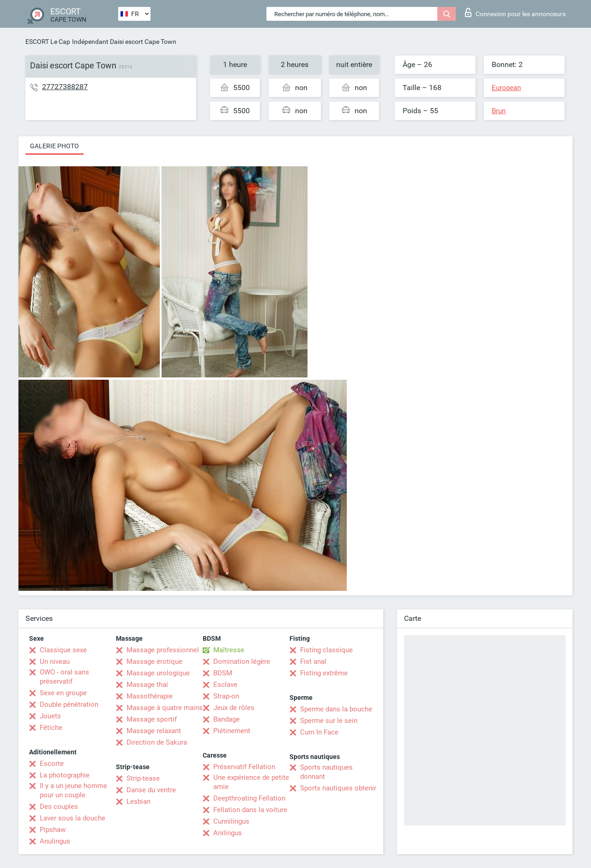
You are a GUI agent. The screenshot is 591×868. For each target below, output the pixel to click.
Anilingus (228, 833)
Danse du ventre (151, 790)
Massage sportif (152, 719)
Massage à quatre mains (165, 708)
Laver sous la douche (72, 818)
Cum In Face (319, 732)
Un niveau (55, 662)
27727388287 (65, 87)
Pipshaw (53, 830)
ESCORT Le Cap (48, 42)
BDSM (223, 673)
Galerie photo (54, 146)
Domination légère (242, 662)
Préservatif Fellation (244, 767)
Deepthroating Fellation (249, 798)
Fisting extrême (324, 673)
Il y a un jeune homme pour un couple (73, 790)
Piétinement (232, 731)
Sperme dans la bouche (336, 709)
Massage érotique (154, 662)
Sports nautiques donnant (326, 772)
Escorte (52, 764)
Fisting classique (326, 650)
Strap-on (226, 696)
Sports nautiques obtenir (338, 788)
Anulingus (55, 841)
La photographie (65, 775)
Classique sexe (63, 650)
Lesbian (139, 801)
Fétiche (51, 728)
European (506, 88)
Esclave (225, 685)
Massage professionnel (163, 650)
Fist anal (313, 662)
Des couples (59, 807)
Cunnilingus (231, 821)
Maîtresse (229, 650)
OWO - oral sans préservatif (64, 677)
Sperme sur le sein (329, 721)
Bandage (226, 719)
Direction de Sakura (157, 742)
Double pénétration (69, 704)
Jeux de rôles (234, 708)
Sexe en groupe (63, 693)
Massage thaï (147, 685)
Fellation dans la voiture (250, 810)
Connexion (515, 12)
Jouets (50, 716)
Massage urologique (158, 673)
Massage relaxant (154, 731)
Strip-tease (143, 778)
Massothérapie (150, 696)
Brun (499, 111)
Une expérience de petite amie (251, 782)
